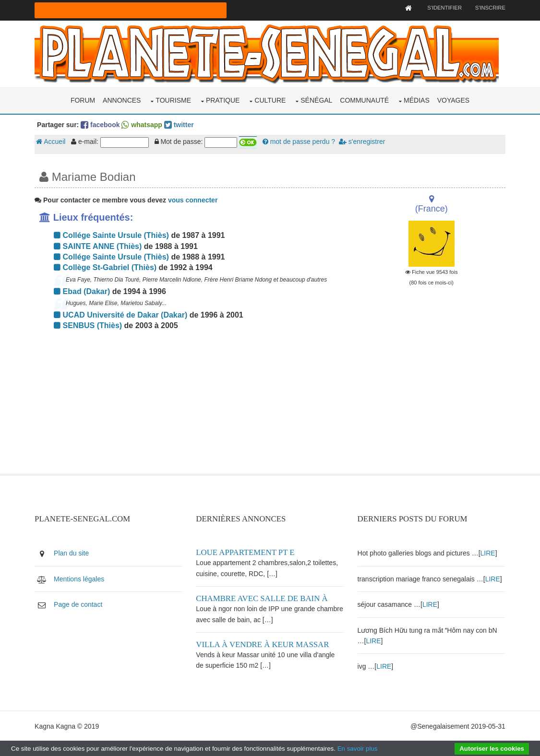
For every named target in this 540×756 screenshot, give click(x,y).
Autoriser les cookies (492, 749)
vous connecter (193, 200)
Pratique (223, 100)
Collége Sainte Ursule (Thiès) (112, 235)
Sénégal (316, 100)
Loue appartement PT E (246, 552)
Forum (83, 100)
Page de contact (79, 604)
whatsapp (143, 124)
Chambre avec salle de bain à (263, 598)
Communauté (364, 100)
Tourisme (173, 100)
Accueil (52, 142)
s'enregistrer (362, 142)
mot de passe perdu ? (299, 142)
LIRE (488, 553)
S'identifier (444, 8)
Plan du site (72, 553)
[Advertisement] (190, 406)
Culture (270, 100)
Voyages (453, 100)
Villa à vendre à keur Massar (263, 644)
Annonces (122, 100)
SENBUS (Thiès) (89, 325)
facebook (101, 124)
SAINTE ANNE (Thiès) (99, 246)
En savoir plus (358, 749)
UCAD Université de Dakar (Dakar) (121, 314)
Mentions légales (80, 578)
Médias (417, 100)
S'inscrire (489, 8)
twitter (180, 124)
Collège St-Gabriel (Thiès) (106, 267)
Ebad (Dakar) (83, 291)
